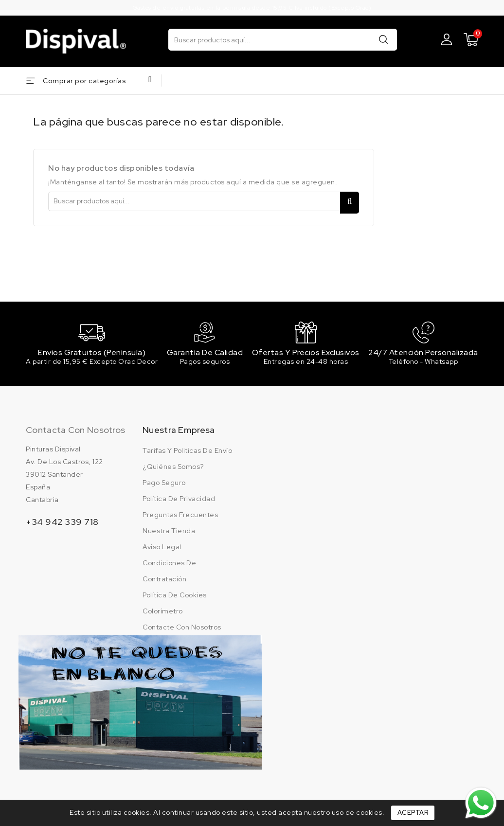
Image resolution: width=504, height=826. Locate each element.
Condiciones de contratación (169, 571)
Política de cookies (175, 595)
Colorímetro (163, 611)
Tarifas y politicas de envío (187, 451)
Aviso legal (162, 547)
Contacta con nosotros (75, 430)
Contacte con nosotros (182, 628)
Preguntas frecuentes (180, 515)
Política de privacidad (179, 499)
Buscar (383, 39)
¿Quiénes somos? (173, 467)
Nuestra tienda (169, 531)
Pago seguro (164, 483)
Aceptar (413, 813)
